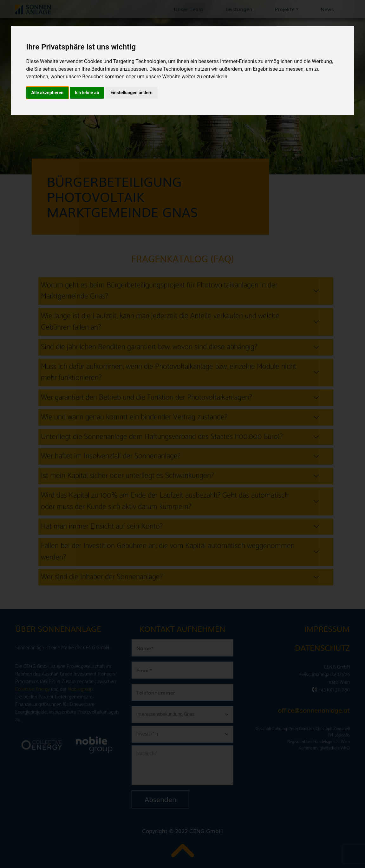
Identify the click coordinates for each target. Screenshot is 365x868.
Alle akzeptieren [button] (48, 93)
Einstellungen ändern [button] (131, 93)
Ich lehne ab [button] (87, 93)
